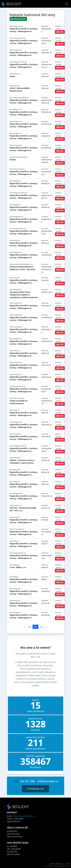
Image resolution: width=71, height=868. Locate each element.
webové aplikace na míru (63, 866)
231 (35, 627)
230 (30, 627)
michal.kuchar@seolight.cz (23, 816)
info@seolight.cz (48, 781)
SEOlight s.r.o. (60, 864)
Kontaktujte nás (36, 789)
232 (41, 627)
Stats (68, 864)
